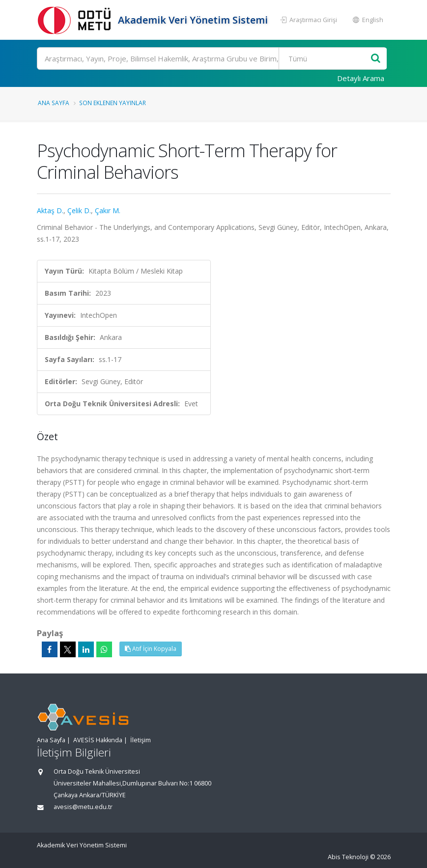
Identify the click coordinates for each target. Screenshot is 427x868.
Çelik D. (79, 210)
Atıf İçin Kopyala (151, 649)
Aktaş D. (50, 210)
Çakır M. (108, 210)
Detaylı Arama (361, 78)
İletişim (141, 740)
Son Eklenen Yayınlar (113, 103)
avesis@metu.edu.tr (83, 807)
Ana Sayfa (54, 103)
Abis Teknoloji (348, 857)
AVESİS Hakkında (98, 740)
